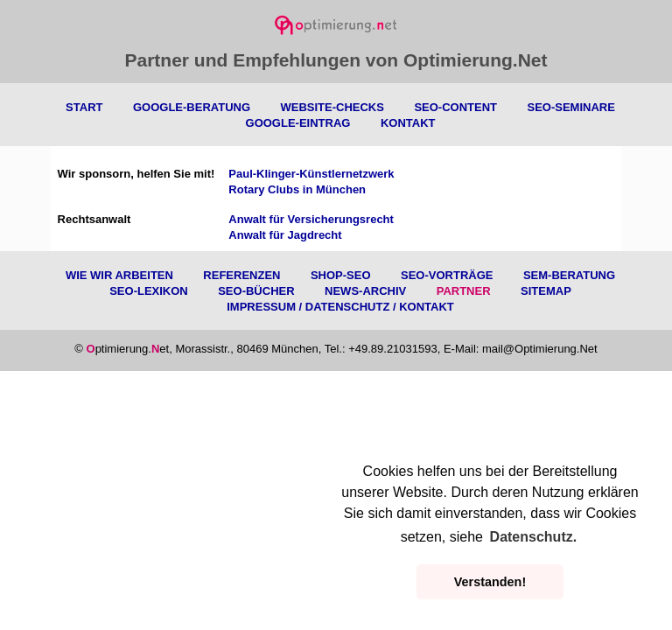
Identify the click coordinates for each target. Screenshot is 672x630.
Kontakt (408, 123)
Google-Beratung (192, 107)
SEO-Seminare (570, 107)
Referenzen (241, 275)
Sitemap (546, 291)
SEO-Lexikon (149, 291)
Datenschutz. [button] (534, 537)
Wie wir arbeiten (119, 275)
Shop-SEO (341, 275)
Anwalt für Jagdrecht (285, 235)
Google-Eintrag (298, 123)
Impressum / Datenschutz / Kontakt (340, 307)
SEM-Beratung (569, 275)
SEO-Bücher (256, 291)
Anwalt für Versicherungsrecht (311, 219)
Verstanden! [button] (490, 582)
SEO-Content (455, 107)
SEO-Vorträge (447, 275)
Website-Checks (332, 107)
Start (84, 107)
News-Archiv (365, 291)
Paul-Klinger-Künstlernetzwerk (311, 174)
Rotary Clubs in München (297, 189)
